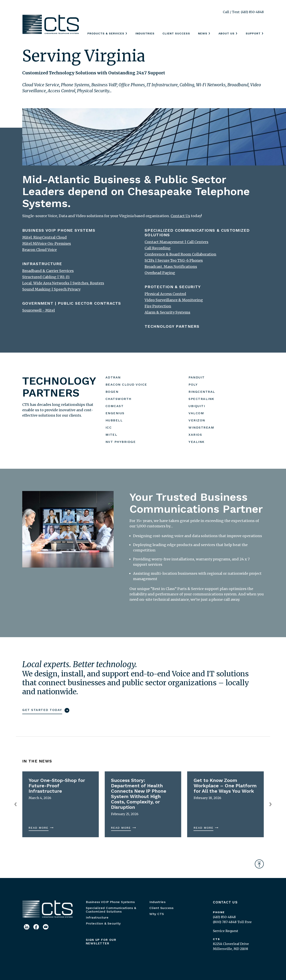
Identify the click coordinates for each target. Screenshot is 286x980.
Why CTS (157, 914)
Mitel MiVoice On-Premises (47, 244)
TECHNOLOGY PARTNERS (172, 326)
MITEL (111, 435)
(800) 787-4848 (225, 922)
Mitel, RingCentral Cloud (44, 237)
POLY (193, 385)
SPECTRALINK (201, 399)
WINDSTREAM (201, 427)
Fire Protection (158, 306)
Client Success (176, 33)
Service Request (226, 931)
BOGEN (112, 392)
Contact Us (225, 902)
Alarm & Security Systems (167, 312)
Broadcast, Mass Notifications (171, 267)
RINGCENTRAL (202, 392)
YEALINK (197, 442)
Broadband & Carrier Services (48, 271)
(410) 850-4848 (224, 917)
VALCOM (196, 413)
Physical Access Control (165, 294)
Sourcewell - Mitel (39, 310)
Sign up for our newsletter (101, 942)
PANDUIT (197, 377)
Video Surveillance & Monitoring (174, 300)
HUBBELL (114, 420)
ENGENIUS (115, 413)
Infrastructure (97, 917)
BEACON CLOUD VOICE (126, 385)
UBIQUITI (197, 406)
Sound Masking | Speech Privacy (51, 289)
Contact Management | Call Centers (176, 242)
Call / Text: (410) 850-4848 (243, 12)
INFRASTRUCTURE (42, 264)
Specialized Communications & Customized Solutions (111, 910)
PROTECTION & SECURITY (173, 287)
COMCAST (115, 406)
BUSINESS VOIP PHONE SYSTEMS (59, 230)
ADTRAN (113, 377)
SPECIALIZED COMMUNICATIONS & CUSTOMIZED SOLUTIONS (197, 233)
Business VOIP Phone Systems (110, 902)
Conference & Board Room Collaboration (180, 254)
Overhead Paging (160, 273)
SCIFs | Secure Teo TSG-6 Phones (174, 260)
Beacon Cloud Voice (40, 250)
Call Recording (158, 248)
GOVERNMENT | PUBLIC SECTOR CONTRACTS (72, 303)
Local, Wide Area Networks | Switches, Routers (63, 283)
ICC (109, 427)
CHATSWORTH (118, 399)
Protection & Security (103, 923)
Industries (145, 33)
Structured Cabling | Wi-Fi (46, 277)
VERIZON (197, 420)
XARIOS (195, 435)
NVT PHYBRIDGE (121, 442)
